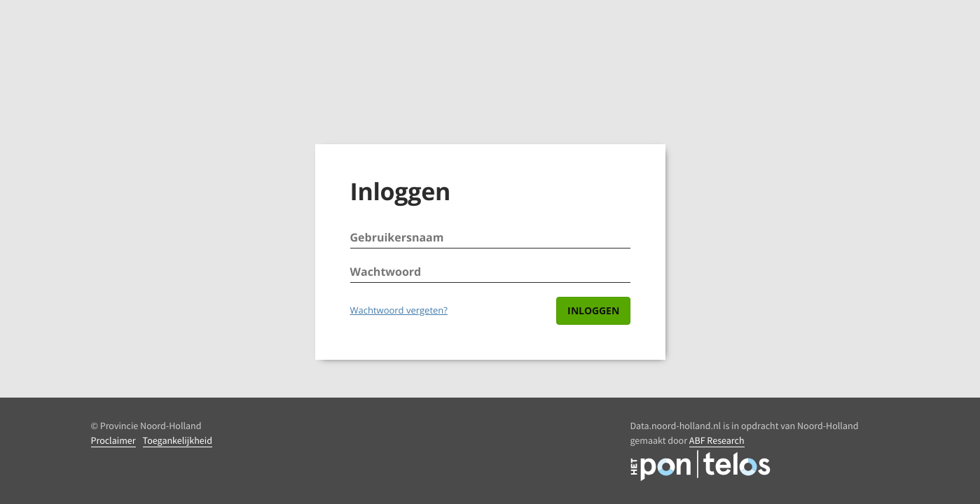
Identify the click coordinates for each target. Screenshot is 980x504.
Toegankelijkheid (178, 440)
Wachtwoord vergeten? (399, 310)
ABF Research (717, 440)
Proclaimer (113, 440)
